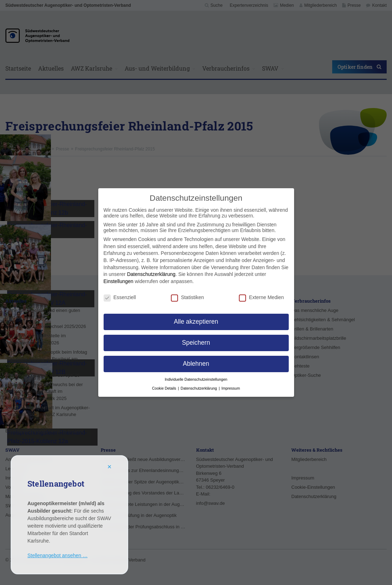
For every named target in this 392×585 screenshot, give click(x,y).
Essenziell (120, 297)
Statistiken (187, 297)
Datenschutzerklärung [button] (199, 388)
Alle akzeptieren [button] (196, 322)
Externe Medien (261, 297)
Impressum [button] (231, 388)
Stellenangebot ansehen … (58, 555)
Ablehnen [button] (196, 364)
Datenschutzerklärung (151, 274)
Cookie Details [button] (165, 388)
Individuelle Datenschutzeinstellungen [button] (196, 379)
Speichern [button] (196, 343)
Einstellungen (119, 281)
